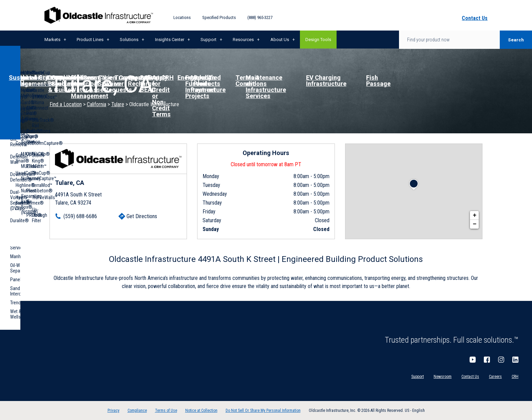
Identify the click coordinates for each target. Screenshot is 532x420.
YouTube (473, 360)
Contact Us (470, 377)
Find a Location (66, 104)
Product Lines (90, 40)
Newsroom (443, 377)
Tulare (118, 104)
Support (208, 40)
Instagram (501, 360)
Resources (243, 40)
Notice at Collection (201, 411)
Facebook (487, 360)
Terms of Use (166, 411)
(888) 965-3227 (260, 17)
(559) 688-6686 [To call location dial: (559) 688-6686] (80, 216)
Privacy (113, 411)
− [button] (474, 224)
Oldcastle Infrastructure (99, 15)
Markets (52, 40)
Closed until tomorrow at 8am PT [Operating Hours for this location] (266, 164)
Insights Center (170, 40)
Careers (495, 377)
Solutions (129, 40)
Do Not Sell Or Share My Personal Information (263, 411)
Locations (182, 17)
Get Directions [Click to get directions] (142, 216)
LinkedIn (515, 360)
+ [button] (474, 215)
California (97, 104)
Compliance (137, 411)
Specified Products (219, 17)
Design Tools (318, 40)
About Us (280, 40)
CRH (515, 377)
